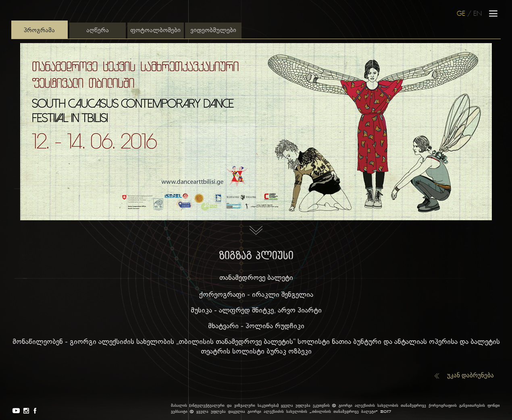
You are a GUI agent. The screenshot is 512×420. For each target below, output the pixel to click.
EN (478, 14)
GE (461, 14)
